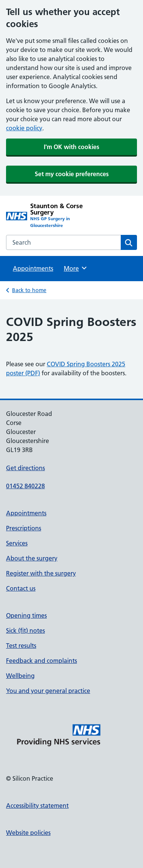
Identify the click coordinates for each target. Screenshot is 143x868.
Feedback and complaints (42, 661)
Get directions (25, 468)
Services (17, 543)
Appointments (33, 268)
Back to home (29, 290)
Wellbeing (20, 676)
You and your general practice (48, 691)
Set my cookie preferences (72, 174)
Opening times (26, 615)
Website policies (28, 833)
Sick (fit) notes (25, 630)
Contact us (21, 588)
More (76, 268)
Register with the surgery (41, 573)
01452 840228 (25, 486)
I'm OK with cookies (71, 147)
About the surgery (32, 558)
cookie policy (24, 128)
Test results (21, 646)
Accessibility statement (37, 806)
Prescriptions (24, 528)
